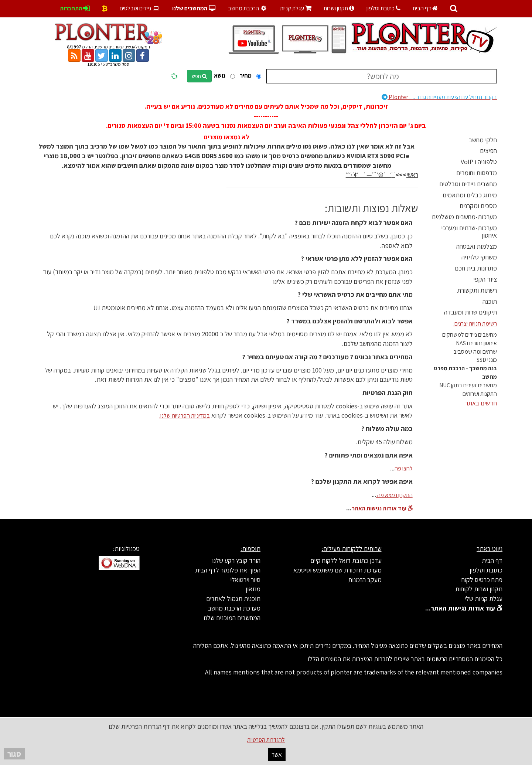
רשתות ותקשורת (477, 290)
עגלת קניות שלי (483, 599)
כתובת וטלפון (383, 8)
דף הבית (425, 8)
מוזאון (253, 589)
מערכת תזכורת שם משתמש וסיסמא (337, 570)
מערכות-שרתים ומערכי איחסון (469, 232)
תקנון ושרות (339, 8)
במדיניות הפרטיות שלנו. (185, 416)
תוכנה (490, 301)
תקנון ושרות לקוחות (479, 589)
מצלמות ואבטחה (477, 246)
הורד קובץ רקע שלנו (236, 560)
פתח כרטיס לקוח (482, 580)
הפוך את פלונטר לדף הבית (228, 570)
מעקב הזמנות (365, 580)
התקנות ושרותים (480, 394)
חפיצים (488, 151)
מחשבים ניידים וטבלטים (468, 184)
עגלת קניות (296, 8)
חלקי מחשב (483, 140)
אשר (277, 754)
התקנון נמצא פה (394, 495)
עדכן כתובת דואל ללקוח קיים (346, 560)
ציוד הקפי (485, 279)
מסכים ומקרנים (478, 206)
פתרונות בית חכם (476, 268)
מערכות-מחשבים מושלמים (464, 217)
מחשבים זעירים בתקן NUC (468, 385)
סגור (14, 754)
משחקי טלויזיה (479, 257)
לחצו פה (404, 468)
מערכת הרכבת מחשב (234, 608)
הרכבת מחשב (248, 8)
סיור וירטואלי (245, 580)
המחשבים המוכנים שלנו (232, 618)
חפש (199, 76)
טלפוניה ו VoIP (479, 162)
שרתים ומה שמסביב (475, 352)
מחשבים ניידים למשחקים (470, 335)
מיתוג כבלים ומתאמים (470, 195)
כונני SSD (487, 360)
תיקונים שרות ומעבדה (470, 312)
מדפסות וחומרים (477, 173)
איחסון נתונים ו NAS (476, 343)
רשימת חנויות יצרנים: (475, 324)
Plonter (439, 97)
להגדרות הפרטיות (266, 740)
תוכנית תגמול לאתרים (233, 599)
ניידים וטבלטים (140, 8)
